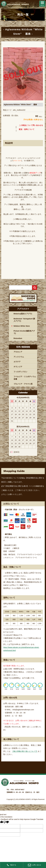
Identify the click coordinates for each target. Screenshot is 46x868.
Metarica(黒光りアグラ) (23, 314)
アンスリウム (19, 357)
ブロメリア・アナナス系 (23, 384)
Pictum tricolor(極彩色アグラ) (24, 332)
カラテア (17, 362)
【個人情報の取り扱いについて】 (25, 751)
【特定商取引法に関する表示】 (17, 486)
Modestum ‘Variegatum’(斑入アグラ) (24, 320)
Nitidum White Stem (22, 326)
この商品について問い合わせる (29, 126)
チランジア (18, 367)
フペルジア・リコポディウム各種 (25, 378)
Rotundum (18, 338)
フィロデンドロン (20, 372)
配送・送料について (24, 130)
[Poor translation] (6, 822)
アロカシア (18, 352)
